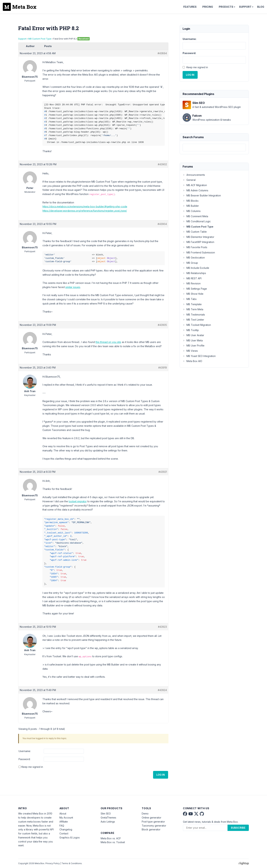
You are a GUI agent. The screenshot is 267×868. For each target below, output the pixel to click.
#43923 (162, 627)
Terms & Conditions (72, 863)
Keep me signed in (32, 767)
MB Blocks (191, 201)
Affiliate (64, 822)
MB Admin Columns (195, 190)
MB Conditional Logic (197, 221)
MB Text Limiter (193, 320)
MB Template (192, 304)
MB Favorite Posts (195, 247)
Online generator (151, 818)
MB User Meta (193, 340)
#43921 (163, 472)
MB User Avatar (193, 335)
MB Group (190, 263)
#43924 (162, 690)
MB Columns (192, 211)
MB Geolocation (194, 258)
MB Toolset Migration (197, 325)
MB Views (190, 351)
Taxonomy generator (154, 826)
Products (226, 7)
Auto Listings (108, 822)
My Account (66, 818)
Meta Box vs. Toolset (113, 842)
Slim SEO (106, 814)
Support (245, 7)
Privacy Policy (53, 863)
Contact (64, 833)
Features (190, 7)
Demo (145, 814)
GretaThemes (108, 818)
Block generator (151, 829)
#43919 (163, 368)
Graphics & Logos (70, 837)
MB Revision (192, 283)
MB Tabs (190, 299)
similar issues (73, 287)
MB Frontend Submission (199, 252)
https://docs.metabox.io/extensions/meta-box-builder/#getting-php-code (85, 206)
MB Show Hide (193, 294)
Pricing (208, 7)
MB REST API (192, 278)
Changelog (66, 829)
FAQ (62, 826)
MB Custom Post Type (40, 39)
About (63, 814)
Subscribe (238, 828)
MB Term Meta (193, 309)
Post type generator (153, 822)
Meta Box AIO (192, 361)
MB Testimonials (194, 315)
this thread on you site (108, 342)
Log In (161, 775)
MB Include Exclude (196, 268)
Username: (25, 751)
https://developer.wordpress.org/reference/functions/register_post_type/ (85, 211)
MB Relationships (194, 273)
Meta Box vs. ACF (111, 838)
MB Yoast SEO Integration (199, 356)
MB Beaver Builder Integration (202, 195)
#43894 (162, 53)
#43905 (162, 325)
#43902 (162, 164)
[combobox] (214, 148)
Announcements (194, 175)
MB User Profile (194, 346)
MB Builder (191, 206)
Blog (261, 7)
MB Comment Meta (195, 216)
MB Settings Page (195, 289)
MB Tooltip (191, 330)
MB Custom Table (195, 232)
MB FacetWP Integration (198, 242)
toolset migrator (78, 501)
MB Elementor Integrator (198, 237)
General (189, 180)
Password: (24, 759)
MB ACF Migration (195, 185)
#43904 (162, 224)
